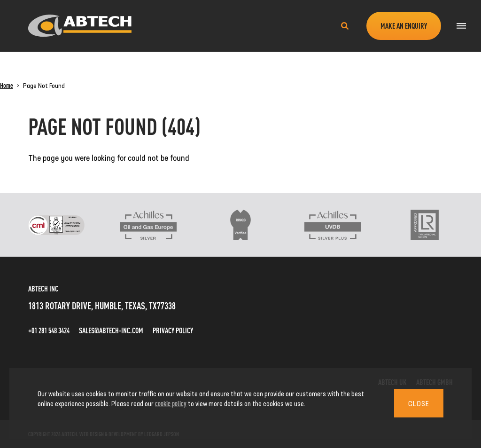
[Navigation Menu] (461, 26)
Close (419, 403)
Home (7, 85)
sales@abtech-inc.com (111, 330)
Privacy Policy (173, 330)
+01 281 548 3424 (49, 330)
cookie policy (171, 403)
